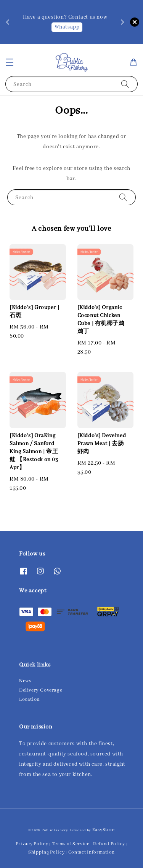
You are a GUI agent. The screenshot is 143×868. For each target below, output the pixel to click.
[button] (10, 62)
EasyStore (104, 830)
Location (30, 699)
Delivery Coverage (41, 690)
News (25, 681)
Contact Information (92, 852)
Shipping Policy (47, 852)
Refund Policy (109, 844)
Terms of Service (71, 844)
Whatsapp (67, 27)
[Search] (125, 84)
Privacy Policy (32, 844)
